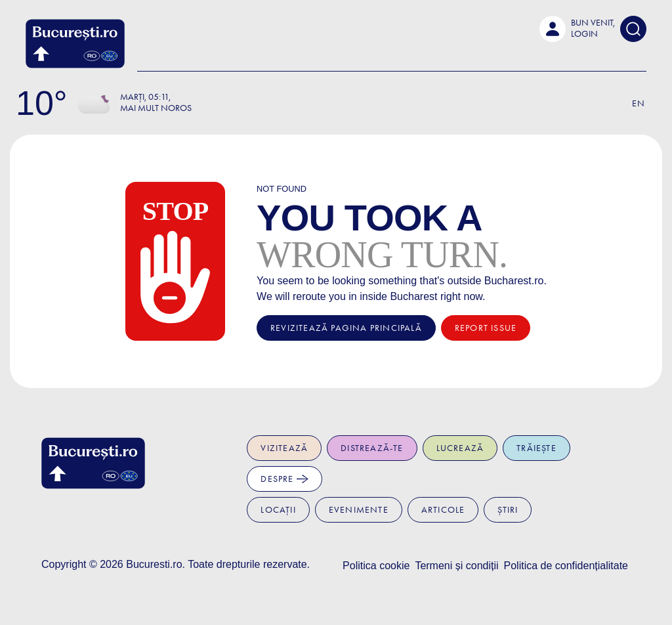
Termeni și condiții (456, 566)
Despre (284, 479)
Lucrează (460, 448)
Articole (443, 510)
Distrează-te (372, 448)
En (639, 103)
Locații (278, 510)
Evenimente (359, 510)
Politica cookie (376, 566)
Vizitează (284, 448)
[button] (577, 29)
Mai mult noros (156, 108)
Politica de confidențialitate (566, 566)
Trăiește (536, 448)
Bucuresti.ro (154, 564)
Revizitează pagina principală (346, 328)
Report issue (486, 328)
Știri (508, 510)
